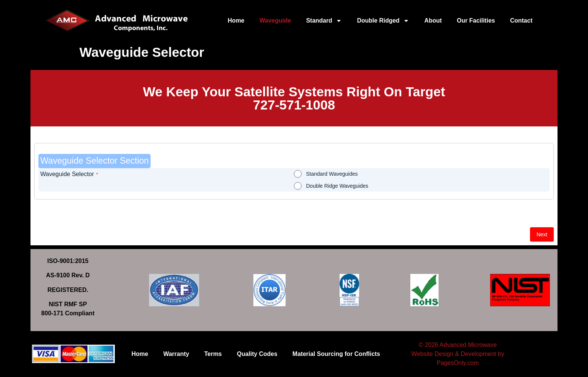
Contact (521, 21)
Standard (324, 21)
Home (236, 21)
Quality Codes (257, 354)
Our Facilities (476, 21)
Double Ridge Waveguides (337, 186)
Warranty (176, 354)
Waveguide (275, 21)
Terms (213, 354)
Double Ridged (383, 21)
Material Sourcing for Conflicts (336, 354)
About (433, 21)
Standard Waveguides (332, 174)
